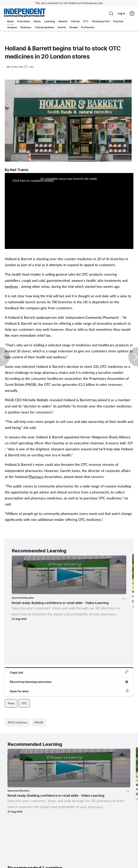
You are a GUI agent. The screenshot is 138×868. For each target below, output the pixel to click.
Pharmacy (36, 477)
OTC (24, 703)
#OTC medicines (18, 722)
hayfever (12, 286)
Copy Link (69, 672)
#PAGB (39, 722)
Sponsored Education (23, 598)
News (11, 703)
